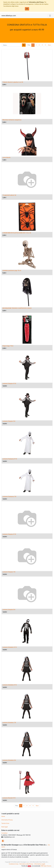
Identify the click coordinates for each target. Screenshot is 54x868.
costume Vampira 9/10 (9, 534)
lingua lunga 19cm (8, 346)
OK (27, 9)
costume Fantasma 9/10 (10, 459)
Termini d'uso (5, 823)
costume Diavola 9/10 (9, 798)
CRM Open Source (46, 866)
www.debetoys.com (9, 16)
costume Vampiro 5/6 (9, 421)
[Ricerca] (24, 45)
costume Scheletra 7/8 (9, 723)
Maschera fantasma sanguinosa (12, 120)
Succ (49, 45)
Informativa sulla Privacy (36, 2)
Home (3, 816)
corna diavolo (6, 157)
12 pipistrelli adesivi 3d (9, 195)
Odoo (29, 866)
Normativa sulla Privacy (26, 864)
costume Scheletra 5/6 (9, 760)
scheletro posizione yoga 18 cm (12, 270)
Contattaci (4, 833)
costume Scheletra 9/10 (10, 685)
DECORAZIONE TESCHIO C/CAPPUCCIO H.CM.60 (17, 308)
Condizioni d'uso (14, 864)
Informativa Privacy (7, 820)
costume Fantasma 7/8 (9, 497)
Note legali (5, 827)
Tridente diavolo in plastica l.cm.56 (13, 82)
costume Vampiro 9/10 (9, 384)
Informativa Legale (40, 864)
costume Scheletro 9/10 (10, 647)
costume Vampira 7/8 (9, 572)
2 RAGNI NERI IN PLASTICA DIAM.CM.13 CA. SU (17, 233)
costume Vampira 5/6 (9, 610)
